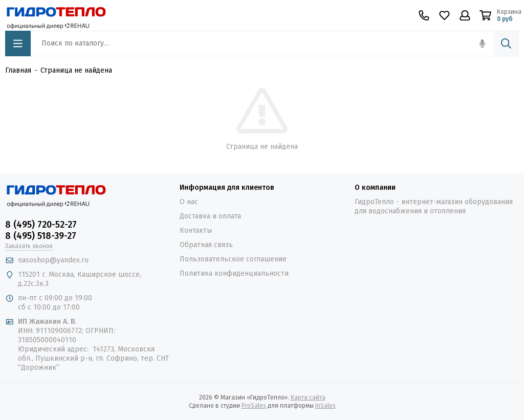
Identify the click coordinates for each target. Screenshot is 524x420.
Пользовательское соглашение (233, 259)
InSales (325, 406)
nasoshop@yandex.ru (53, 260)
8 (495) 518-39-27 (41, 236)
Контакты (196, 230)
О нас (189, 202)
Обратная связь (206, 245)
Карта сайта (308, 397)
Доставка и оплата (210, 216)
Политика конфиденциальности (234, 273)
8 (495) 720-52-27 (41, 225)
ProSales (254, 406)
